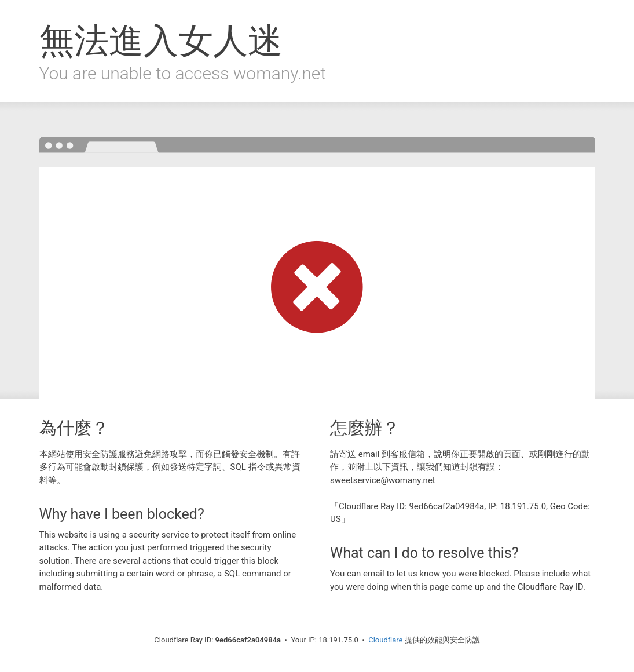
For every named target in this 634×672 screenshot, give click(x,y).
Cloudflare (385, 640)
